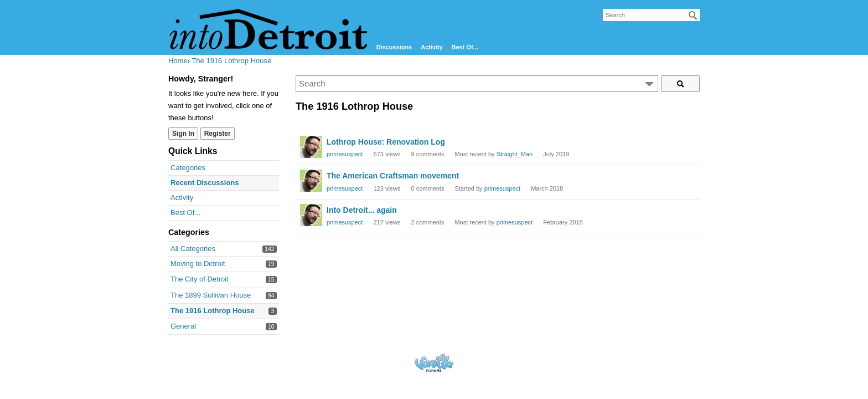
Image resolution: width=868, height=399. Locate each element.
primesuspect (345, 154)
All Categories (193, 249)
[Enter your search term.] (477, 84)
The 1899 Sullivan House (211, 295)
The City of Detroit (200, 279)
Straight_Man (515, 154)
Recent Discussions (205, 183)
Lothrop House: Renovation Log (386, 142)
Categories (188, 168)
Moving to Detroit (198, 264)
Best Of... (464, 47)
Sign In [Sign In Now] (183, 134)
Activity (432, 47)
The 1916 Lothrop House (213, 311)
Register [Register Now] (218, 134)
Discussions (394, 47)
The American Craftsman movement (393, 176)
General (183, 326)
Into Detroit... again (362, 210)
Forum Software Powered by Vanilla (434, 363)
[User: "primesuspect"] (311, 147)
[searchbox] (651, 15)
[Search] (693, 16)
